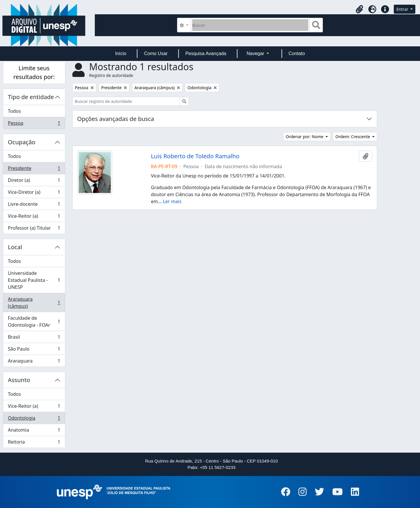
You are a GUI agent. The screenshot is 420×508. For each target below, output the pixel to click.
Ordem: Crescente (353, 137)
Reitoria (34, 443)
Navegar (256, 53)
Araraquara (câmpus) (34, 303)
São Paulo (34, 350)
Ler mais (172, 201)
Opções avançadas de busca (116, 119)
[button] (359, 9)
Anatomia (34, 431)
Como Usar (156, 53)
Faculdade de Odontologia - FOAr (34, 321)
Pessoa (34, 124)
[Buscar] (250, 25)
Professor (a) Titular (34, 229)
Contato (297, 53)
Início (121, 53)
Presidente (34, 169)
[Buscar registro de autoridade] (126, 101)
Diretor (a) (34, 181)
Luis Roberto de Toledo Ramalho (195, 156)
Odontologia (34, 419)
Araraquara (34, 362)
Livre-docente (34, 205)
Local (15, 247)
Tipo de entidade (31, 97)
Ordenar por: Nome (305, 137)
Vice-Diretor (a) (34, 193)
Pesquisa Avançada (206, 53)
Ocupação (22, 142)
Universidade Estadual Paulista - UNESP (34, 280)
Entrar (403, 9)
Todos (14, 111)
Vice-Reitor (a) (34, 217)
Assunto (19, 380)
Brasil (34, 338)
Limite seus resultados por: (34, 72)
